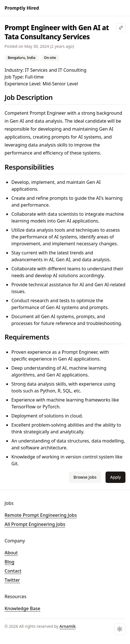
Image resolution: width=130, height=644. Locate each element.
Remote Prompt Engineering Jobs (41, 515)
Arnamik (68, 626)
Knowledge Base (22, 608)
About (11, 553)
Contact (13, 571)
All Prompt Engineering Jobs (35, 524)
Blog (9, 562)
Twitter (12, 580)
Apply (115, 477)
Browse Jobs (85, 477)
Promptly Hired (22, 8)
